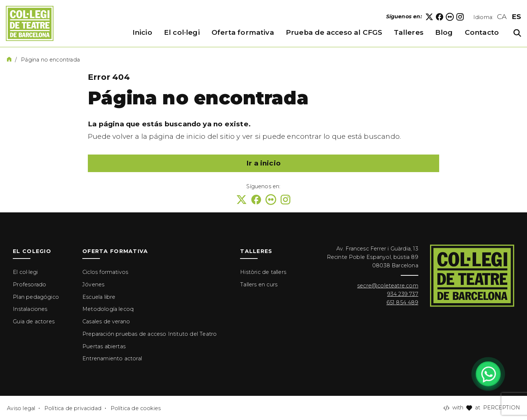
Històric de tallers (263, 272)
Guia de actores (34, 321)
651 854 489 (402, 302)
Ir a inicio (263, 163)
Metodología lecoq (108, 309)
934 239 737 (403, 294)
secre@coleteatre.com (388, 286)
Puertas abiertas (104, 346)
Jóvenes (93, 285)
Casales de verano (106, 321)
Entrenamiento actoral (112, 358)
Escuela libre (99, 297)
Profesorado (29, 285)
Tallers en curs (259, 285)
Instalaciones (30, 309)
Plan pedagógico (36, 297)
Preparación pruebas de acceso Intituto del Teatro (149, 334)
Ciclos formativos (105, 272)
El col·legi (25, 272)
